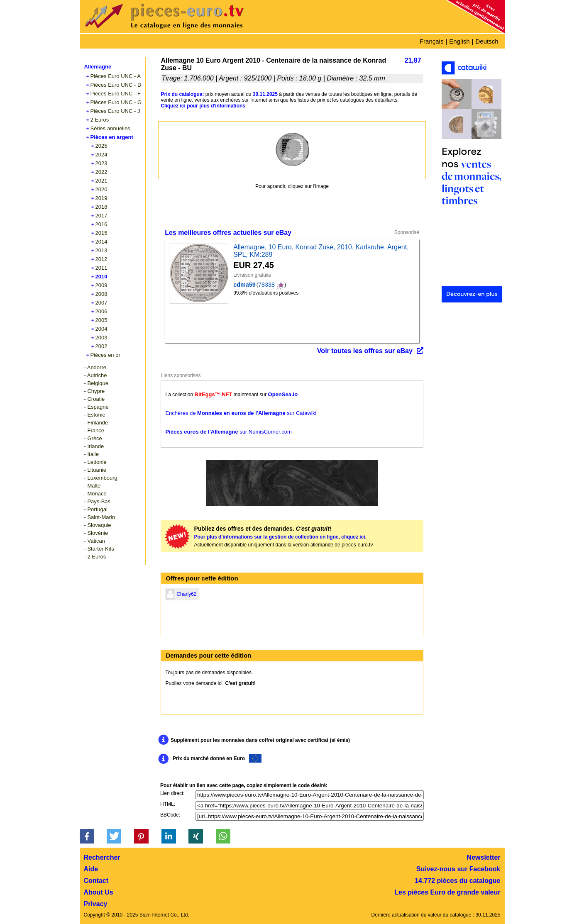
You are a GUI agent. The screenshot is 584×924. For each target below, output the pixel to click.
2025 (101, 146)
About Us (99, 892)
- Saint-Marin (100, 517)
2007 (101, 303)
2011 (101, 268)
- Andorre (95, 367)
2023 (101, 163)
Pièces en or (105, 355)
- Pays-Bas (98, 501)
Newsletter (484, 857)
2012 (101, 259)
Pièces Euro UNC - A (116, 76)
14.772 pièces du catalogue (457, 881)
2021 (101, 181)
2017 (101, 216)
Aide (91, 869)
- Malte (93, 486)
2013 (101, 250)
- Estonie (95, 415)
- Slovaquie (98, 525)
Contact (96, 881)
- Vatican (95, 541)
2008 (101, 294)
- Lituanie (95, 470)
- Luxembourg (101, 478)
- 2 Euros (95, 557)
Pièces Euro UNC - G (116, 102)
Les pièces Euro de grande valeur (447, 892)
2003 (101, 338)
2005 (101, 320)
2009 (101, 285)
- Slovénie (96, 533)
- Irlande (94, 446)
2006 (101, 311)
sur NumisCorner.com (228, 432)
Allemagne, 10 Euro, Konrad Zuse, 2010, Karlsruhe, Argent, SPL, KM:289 (321, 251)
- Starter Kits (99, 549)
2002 (101, 346)
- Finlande (96, 423)
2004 (101, 329)
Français (432, 41)
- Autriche (96, 375)
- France (94, 430)
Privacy (96, 904)
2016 (101, 224)
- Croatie (95, 399)
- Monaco (95, 494)
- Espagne (97, 407)
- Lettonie (95, 462)
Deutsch (487, 41)
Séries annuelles (110, 128)
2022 (101, 172)
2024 (101, 155)
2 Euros (100, 120)
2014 (101, 242)
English (459, 41)
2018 (101, 207)
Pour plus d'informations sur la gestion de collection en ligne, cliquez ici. (280, 537)
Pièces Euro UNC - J (115, 111)
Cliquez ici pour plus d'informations (203, 106)
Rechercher (102, 857)
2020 (101, 189)
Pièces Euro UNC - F (116, 94)
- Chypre (95, 391)
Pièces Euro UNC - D (116, 85)
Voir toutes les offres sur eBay (365, 351)
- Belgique (97, 383)
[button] (87, 836)
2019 (101, 198)
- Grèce (93, 438)
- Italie (92, 454)
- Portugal (96, 509)
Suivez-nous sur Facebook (458, 869)
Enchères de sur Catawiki (241, 413)
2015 (101, 233)
